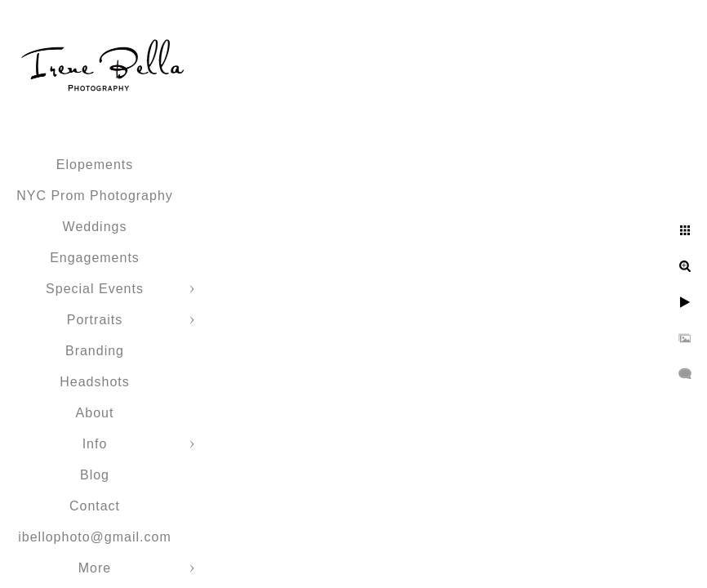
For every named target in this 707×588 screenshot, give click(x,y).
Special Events (95, 289)
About (95, 413)
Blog (95, 475)
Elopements (95, 165)
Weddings (95, 227)
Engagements (95, 258)
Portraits (95, 320)
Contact (95, 506)
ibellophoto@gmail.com (95, 537)
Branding (95, 351)
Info (95, 444)
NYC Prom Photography (95, 196)
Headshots (95, 382)
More (95, 568)
